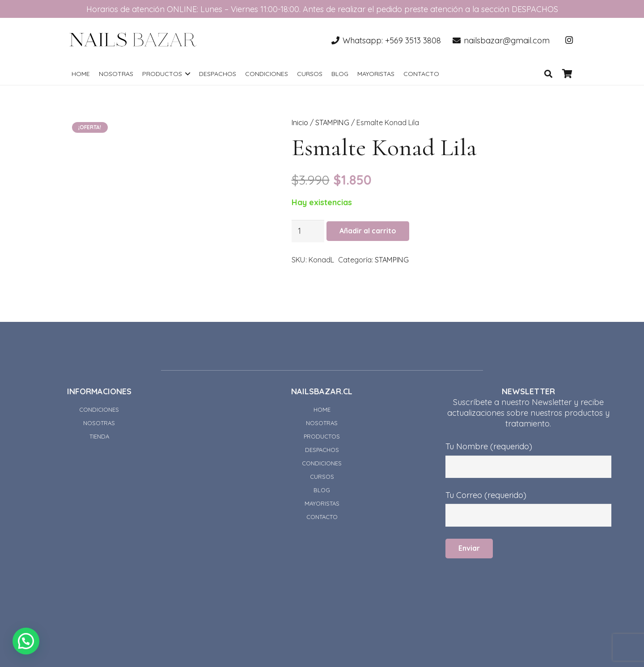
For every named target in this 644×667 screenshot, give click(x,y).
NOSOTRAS (99, 423)
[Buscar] (548, 74)
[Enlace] (133, 40)
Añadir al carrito (368, 231)
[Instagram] (569, 40)
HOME (322, 409)
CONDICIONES (99, 409)
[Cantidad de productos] (308, 231)
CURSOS (322, 477)
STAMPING (332, 122)
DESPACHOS (322, 450)
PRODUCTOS (322, 436)
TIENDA (99, 436)
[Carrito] (567, 74)
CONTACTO (322, 517)
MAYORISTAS (322, 503)
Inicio (300, 122)
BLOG (322, 490)
